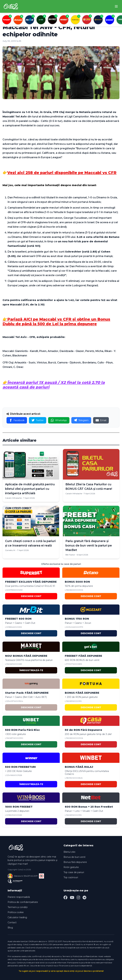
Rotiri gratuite (71, 867)
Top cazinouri (71, 877)
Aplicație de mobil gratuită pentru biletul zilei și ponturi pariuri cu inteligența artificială (30, 489)
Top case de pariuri (74, 872)
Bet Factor (70, 555)
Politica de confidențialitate (23, 902)
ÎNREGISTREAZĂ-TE (31, 670)
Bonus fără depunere (75, 862)
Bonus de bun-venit (75, 857)
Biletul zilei (69, 852)
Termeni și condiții (18, 907)
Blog (10, 928)
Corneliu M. (10, 550)
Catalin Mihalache (13, 498)
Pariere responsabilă (19, 897)
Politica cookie (16, 912)
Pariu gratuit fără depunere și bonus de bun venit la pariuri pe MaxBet (89, 546)
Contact (12, 922)
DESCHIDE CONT (31, 596)
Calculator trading (17, 917)
